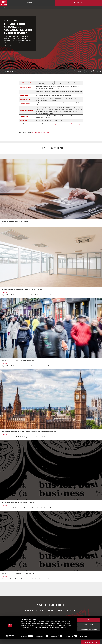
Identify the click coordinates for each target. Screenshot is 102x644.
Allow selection (89, 629)
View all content (51, 587)
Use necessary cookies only (89, 634)
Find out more (9, 46)
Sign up (51, 616)
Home (2, 7)
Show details (84, 641)
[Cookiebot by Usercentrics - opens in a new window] (10, 641)
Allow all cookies (89, 625)
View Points (8, 7)
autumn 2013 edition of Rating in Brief (40, 132)
